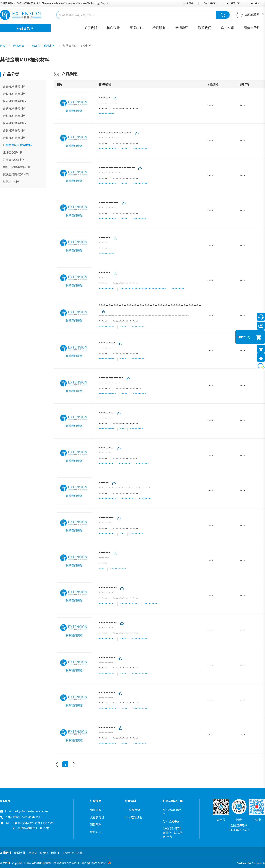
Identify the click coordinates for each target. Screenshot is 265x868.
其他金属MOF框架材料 (17, 145)
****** (104, 483)
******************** (115, 133)
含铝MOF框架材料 (14, 101)
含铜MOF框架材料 (14, 108)
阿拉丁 (55, 853)
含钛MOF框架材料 (14, 138)
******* (105, 98)
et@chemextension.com (32, 811)
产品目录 (19, 46)
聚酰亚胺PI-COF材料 (16, 174)
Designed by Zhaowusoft (251, 863)
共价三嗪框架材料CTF (17, 167)
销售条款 (96, 824)
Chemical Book (73, 853)
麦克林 (33, 853)
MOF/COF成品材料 (44, 46)
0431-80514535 (26, 3)
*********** (131, 109)
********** (107, 343)
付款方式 (96, 832)
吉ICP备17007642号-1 (94, 863)
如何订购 (96, 810)
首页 (3, 46)
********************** (117, 168)
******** (105, 389)
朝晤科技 (20, 853)
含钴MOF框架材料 (14, 116)
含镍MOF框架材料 (14, 130)
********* (106, 413)
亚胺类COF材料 (13, 152)
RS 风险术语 (132, 810)
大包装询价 (97, 817)
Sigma (44, 853)
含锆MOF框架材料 (14, 86)
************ (131, 144)
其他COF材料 (11, 182)
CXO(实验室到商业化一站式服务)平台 (173, 833)
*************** (111, 378)
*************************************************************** (150, 306)
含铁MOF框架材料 (14, 94)
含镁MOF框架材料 (14, 123)
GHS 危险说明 (133, 817)
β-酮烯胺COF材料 (14, 160)
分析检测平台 (171, 821)
